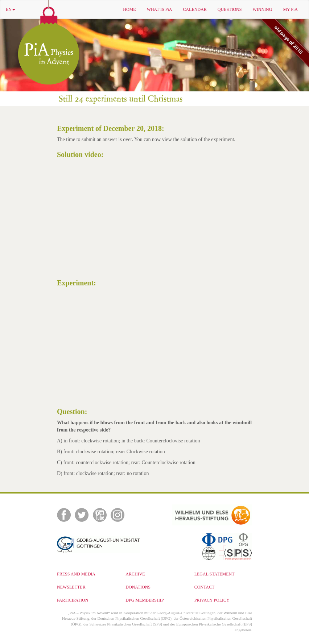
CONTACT (205, 587)
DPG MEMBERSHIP (145, 600)
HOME (129, 9)
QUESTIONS (230, 9)
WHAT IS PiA (160, 9)
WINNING (262, 9)
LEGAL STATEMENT (215, 574)
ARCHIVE (135, 574)
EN (11, 9)
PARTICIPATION (73, 600)
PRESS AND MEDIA (76, 574)
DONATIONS (138, 587)
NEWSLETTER (71, 587)
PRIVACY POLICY (212, 600)
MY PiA (290, 9)
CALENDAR (195, 9)
